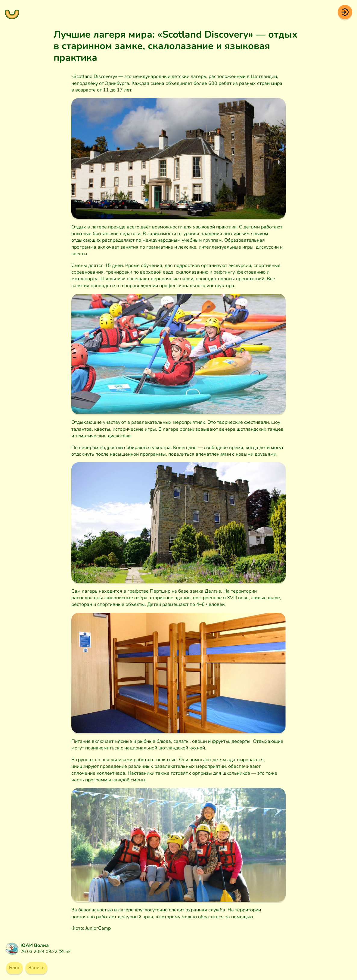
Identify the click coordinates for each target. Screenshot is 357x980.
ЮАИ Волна (35, 945)
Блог (14, 968)
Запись (36, 968)
